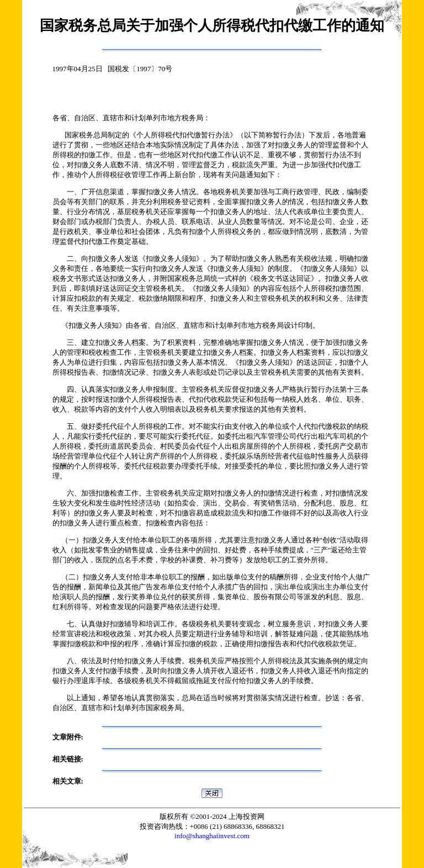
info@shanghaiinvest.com (212, 836)
